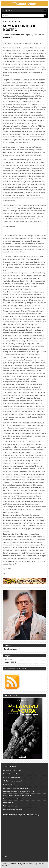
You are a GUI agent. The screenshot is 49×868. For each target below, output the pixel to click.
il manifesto (9, 659)
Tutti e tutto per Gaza (10, 806)
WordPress (12, 864)
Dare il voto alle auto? (10, 774)
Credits (5, 857)
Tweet (5, 573)
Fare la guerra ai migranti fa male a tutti (16, 788)
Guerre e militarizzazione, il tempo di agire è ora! (19, 792)
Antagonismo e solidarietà (12, 777)
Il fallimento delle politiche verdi (13, 809)
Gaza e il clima (8, 802)
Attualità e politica (15, 22)
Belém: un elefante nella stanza (13, 799)
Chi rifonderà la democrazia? (12, 781)
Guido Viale (18, 35)
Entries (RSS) (21, 864)
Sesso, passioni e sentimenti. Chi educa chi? (18, 795)
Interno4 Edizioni (10, 662)
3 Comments (8, 37)
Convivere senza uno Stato (12, 770)
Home (5, 22)
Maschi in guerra (9, 785)
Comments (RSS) (31, 864)
